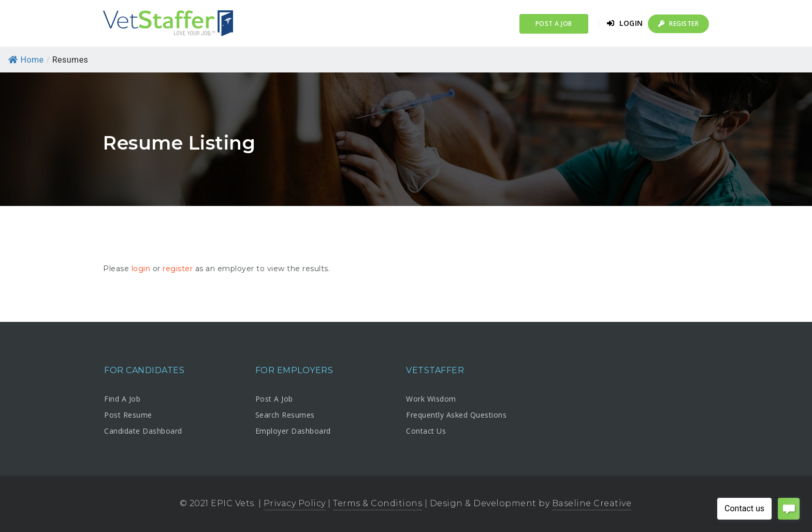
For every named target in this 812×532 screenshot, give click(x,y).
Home (26, 60)
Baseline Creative (592, 503)
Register (678, 24)
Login (625, 23)
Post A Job (274, 399)
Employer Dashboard (293, 431)
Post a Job (554, 24)
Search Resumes (285, 415)
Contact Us (426, 431)
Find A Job (122, 399)
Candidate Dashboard (143, 431)
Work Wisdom (431, 399)
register (178, 269)
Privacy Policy (295, 503)
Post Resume (128, 415)
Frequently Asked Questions (456, 415)
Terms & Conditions (378, 503)
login (141, 269)
